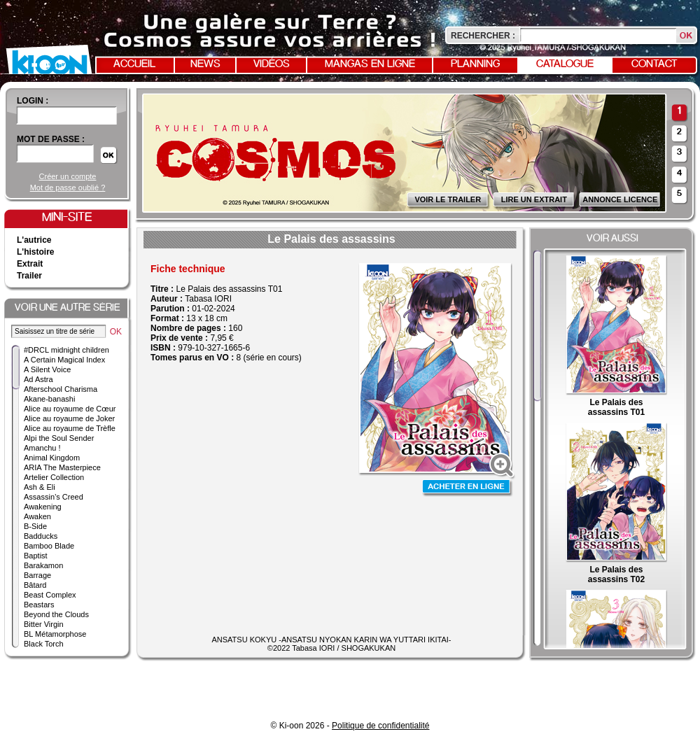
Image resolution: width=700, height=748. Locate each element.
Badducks (41, 536)
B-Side (35, 526)
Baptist (36, 556)
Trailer (29, 276)
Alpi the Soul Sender (59, 438)
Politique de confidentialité (380, 726)
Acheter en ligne (468, 488)
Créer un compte (68, 176)
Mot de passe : (51, 139)
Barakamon (43, 565)
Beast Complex (50, 595)
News (205, 64)
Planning (475, 64)
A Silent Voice (47, 369)
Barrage (37, 575)
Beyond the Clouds (56, 614)
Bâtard (35, 585)
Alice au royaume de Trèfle (70, 428)
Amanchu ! (42, 448)
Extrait (30, 264)
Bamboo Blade (49, 546)
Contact (654, 64)
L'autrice (34, 240)
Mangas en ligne (370, 64)
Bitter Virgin (44, 624)
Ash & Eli (40, 487)
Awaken (37, 516)
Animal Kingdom (52, 458)
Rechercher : (483, 36)
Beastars (39, 605)
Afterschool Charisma (61, 389)
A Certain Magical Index (64, 360)
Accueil (134, 64)
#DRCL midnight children (66, 350)
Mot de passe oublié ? (68, 188)
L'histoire (36, 252)
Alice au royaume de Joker (69, 418)
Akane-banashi (49, 399)
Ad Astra (38, 379)
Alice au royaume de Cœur (70, 409)
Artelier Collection (54, 477)
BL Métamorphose (55, 634)
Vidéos (272, 64)
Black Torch (44, 644)
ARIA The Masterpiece (62, 467)
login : (33, 101)
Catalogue (565, 64)
